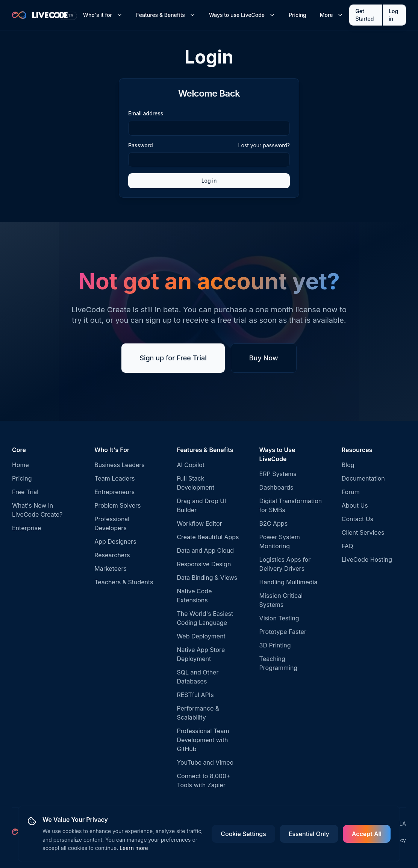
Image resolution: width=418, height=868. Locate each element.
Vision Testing (279, 618)
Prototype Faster (283, 632)
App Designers (115, 541)
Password (141, 145)
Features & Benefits (166, 15)
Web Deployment (201, 636)
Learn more (134, 848)
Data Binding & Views (207, 578)
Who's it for (103, 15)
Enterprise (27, 528)
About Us (355, 505)
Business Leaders (120, 465)
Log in (393, 15)
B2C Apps (274, 523)
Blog (348, 465)
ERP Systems (278, 474)
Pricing (298, 15)
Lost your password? (264, 145)
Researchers (112, 555)
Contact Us (357, 519)
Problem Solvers (117, 505)
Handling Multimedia (289, 582)
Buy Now (264, 358)
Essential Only (309, 834)
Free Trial (25, 492)
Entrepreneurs (114, 492)
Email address (146, 113)
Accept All (367, 834)
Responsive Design (204, 564)
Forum (351, 492)
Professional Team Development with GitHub (203, 740)
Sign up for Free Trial (173, 358)
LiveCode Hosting (367, 560)
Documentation (363, 478)
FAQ (348, 546)
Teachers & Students (124, 582)
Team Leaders (114, 478)
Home (20, 465)
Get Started (364, 15)
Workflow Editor (199, 523)
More (332, 15)
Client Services (363, 532)
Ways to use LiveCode (242, 15)
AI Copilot (191, 465)
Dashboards (276, 487)
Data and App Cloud (205, 550)
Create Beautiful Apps (208, 537)
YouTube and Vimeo (205, 762)
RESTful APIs (195, 695)
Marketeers (111, 569)
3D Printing (275, 645)
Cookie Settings (243, 834)
